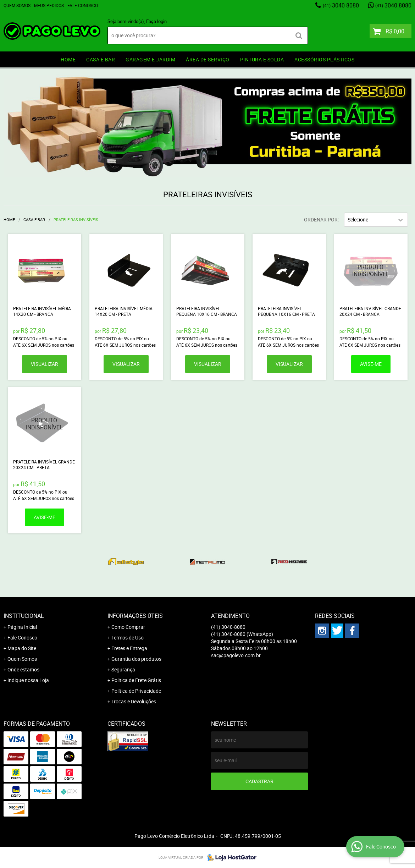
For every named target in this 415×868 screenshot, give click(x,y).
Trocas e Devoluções (134, 701)
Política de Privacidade (136, 691)
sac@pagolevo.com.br (236, 655)
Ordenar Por (321, 219)
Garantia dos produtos (136, 659)
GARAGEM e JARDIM (150, 59)
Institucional (24, 616)
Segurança (123, 669)
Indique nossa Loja (28, 680)
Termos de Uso (128, 638)
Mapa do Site (22, 648)
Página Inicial (22, 627)
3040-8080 (341, 5)
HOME (68, 59)
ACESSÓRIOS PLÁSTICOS (324, 59)
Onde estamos (23, 669)
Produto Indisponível (371, 271)
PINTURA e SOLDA (262, 59)
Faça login (156, 21)
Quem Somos (17, 5)
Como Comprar (128, 627)
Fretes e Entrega (129, 648)
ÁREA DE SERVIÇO (208, 59)
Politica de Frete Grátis (136, 680)
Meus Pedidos (49, 5)
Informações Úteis (135, 616)
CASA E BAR (101, 59)
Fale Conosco (83, 5)
